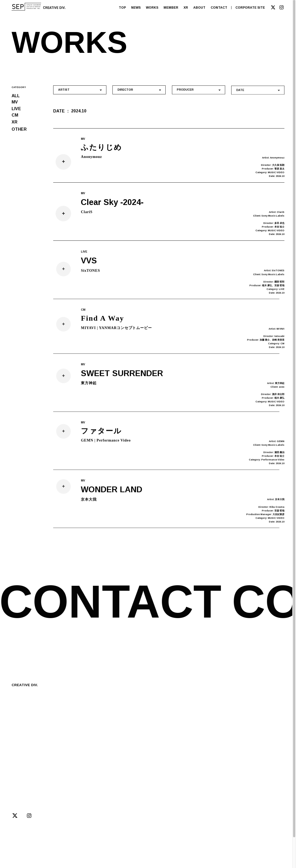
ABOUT (199, 8)
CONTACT (219, 8)
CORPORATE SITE (250, 8)
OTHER (19, 132)
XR (186, 8)
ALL (16, 96)
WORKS (152, 8)
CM (15, 117)
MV (15, 103)
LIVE (16, 109)
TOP (122, 8)
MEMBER (171, 8)
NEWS (136, 8)
